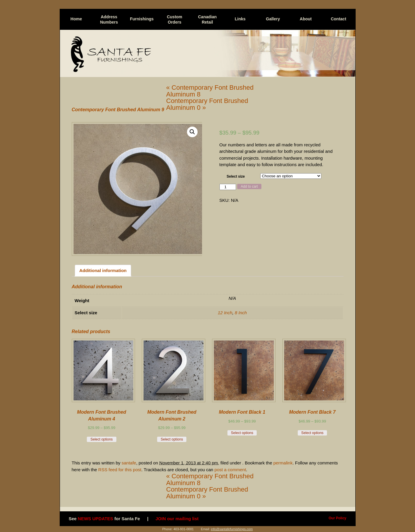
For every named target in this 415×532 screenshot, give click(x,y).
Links (240, 19)
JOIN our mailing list (177, 519)
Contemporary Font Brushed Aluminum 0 (207, 104)
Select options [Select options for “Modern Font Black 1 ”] (242, 433)
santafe (129, 463)
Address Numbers (109, 19)
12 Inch (225, 313)
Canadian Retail (207, 19)
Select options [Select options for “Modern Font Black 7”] (312, 433)
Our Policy (337, 518)
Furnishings (142, 19)
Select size (236, 176)
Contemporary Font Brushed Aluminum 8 (210, 91)
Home (76, 19)
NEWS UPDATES (95, 519)
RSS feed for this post (120, 470)
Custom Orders (175, 19)
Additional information (103, 270)
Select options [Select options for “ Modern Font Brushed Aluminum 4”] (101, 439)
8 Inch (241, 313)
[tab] (103, 271)
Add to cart (249, 186)
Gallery (273, 19)
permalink (283, 463)
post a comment (230, 470)
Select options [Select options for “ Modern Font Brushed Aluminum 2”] (172, 439)
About (306, 19)
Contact (338, 19)
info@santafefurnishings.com (232, 529)
